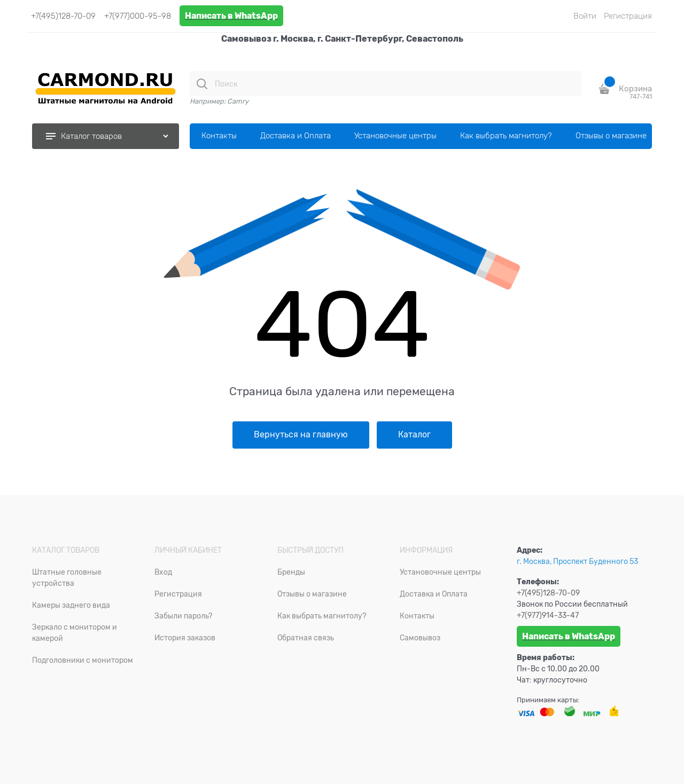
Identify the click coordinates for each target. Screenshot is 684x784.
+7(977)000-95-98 (138, 16)
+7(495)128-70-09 (63, 16)
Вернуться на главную (301, 435)
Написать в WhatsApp (231, 16)
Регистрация (628, 16)
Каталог (414, 435)
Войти (585, 16)
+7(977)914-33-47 (548, 615)
